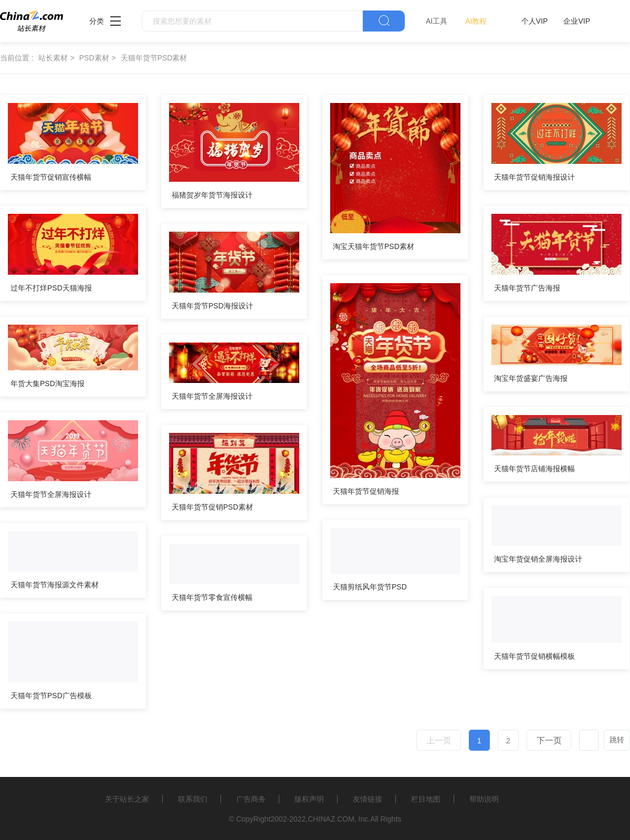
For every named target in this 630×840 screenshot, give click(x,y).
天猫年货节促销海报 (366, 491)
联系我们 (193, 799)
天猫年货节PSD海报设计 (212, 306)
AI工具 (437, 21)
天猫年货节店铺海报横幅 (534, 469)
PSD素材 (94, 58)
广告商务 (251, 799)
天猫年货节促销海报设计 (534, 177)
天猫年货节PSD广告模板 (51, 696)
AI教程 (476, 21)
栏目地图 (426, 799)
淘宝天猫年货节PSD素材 (374, 246)
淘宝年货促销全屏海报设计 (538, 559)
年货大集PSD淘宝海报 (48, 383)
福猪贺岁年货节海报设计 (212, 195)
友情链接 (367, 799)
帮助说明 (484, 799)
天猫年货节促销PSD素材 (212, 507)
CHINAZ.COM (331, 819)
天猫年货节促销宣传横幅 (51, 177)
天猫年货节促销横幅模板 (534, 656)
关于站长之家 (127, 799)
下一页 (549, 740)
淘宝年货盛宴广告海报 (531, 378)
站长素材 (53, 58)
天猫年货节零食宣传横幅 (212, 597)
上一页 (439, 740)
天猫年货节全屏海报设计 (212, 396)
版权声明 (309, 799)
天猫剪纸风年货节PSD (370, 587)
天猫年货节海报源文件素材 (55, 585)
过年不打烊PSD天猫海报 (51, 288)
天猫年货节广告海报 (527, 288)
